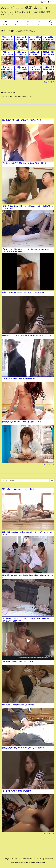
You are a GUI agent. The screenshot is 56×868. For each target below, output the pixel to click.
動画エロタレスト (50, 82)
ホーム (6, 31)
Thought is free (40, 862)
